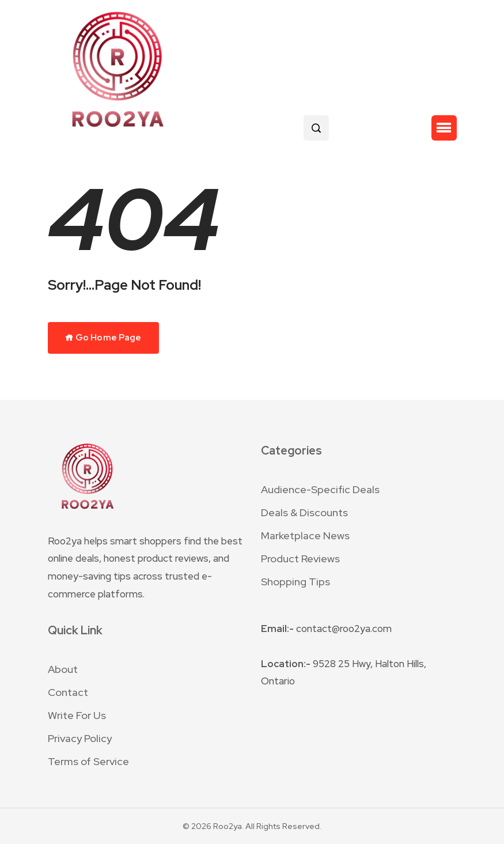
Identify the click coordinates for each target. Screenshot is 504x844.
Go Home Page (103, 338)
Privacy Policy (80, 738)
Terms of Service (88, 761)
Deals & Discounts (304, 512)
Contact (68, 692)
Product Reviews (300, 559)
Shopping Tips (295, 582)
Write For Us (77, 715)
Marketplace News (305, 535)
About (63, 669)
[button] (444, 128)
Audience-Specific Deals (320, 489)
